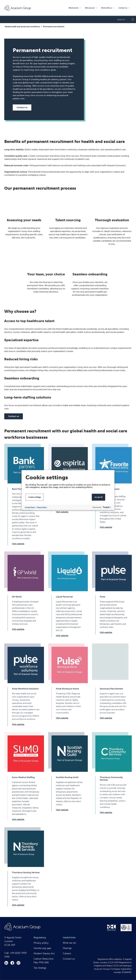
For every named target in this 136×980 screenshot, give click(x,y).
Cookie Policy (30, 507)
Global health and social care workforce (22, 27)
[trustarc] (107, 507)
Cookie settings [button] (35, 497)
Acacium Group (18, 8)
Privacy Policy (42, 507)
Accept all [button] (98, 497)
